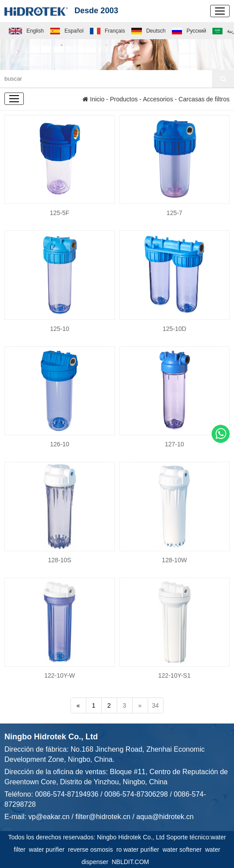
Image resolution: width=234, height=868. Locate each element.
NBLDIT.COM (132, 862)
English (26, 31)
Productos (124, 99)
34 (156, 705)
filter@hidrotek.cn (103, 817)
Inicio (93, 99)
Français (108, 31)
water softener (184, 849)
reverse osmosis (92, 849)
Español (67, 31)
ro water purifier (139, 849)
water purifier (49, 849)
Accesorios (158, 99)
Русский (189, 31)
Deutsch (149, 31)
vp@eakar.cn (49, 817)
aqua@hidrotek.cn (165, 817)
